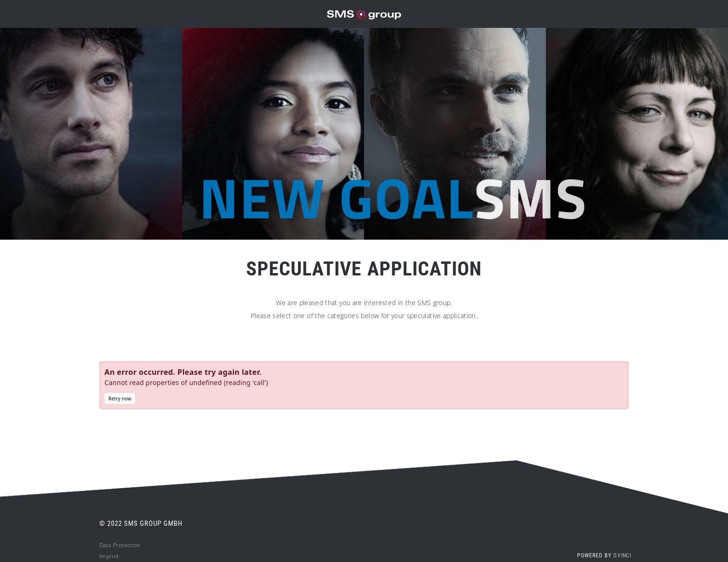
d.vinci (622, 555)
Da (103, 545)
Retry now (120, 399)
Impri (107, 556)
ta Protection (123, 545)
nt (117, 556)
